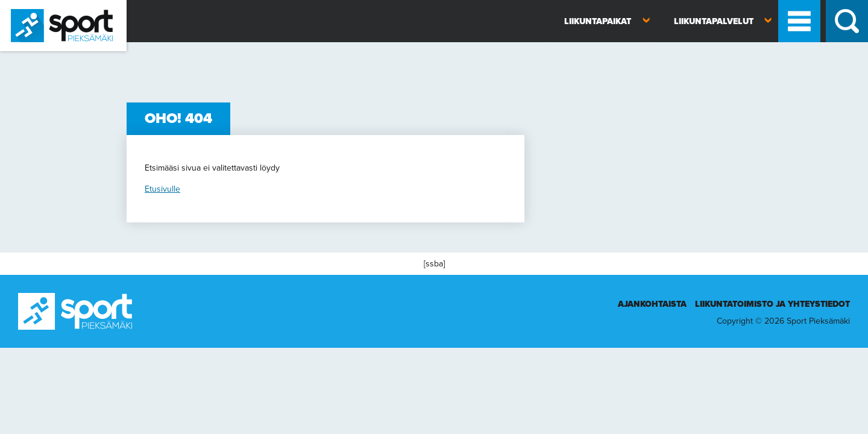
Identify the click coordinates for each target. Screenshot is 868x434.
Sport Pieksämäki (32, 56)
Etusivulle (162, 189)
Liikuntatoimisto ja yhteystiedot (772, 304)
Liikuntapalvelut (714, 21)
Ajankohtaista (652, 304)
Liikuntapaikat (598, 21)
